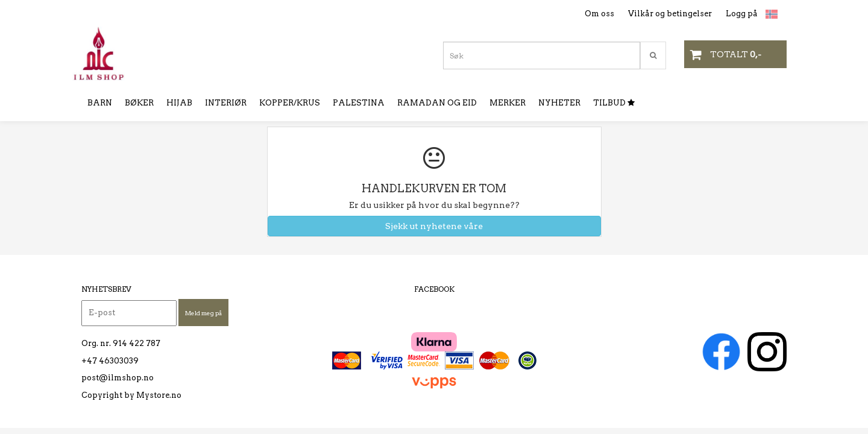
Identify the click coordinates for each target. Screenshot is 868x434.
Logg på (742, 14)
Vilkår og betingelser (670, 14)
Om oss (599, 14)
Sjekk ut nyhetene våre (434, 226)
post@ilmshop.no (118, 378)
